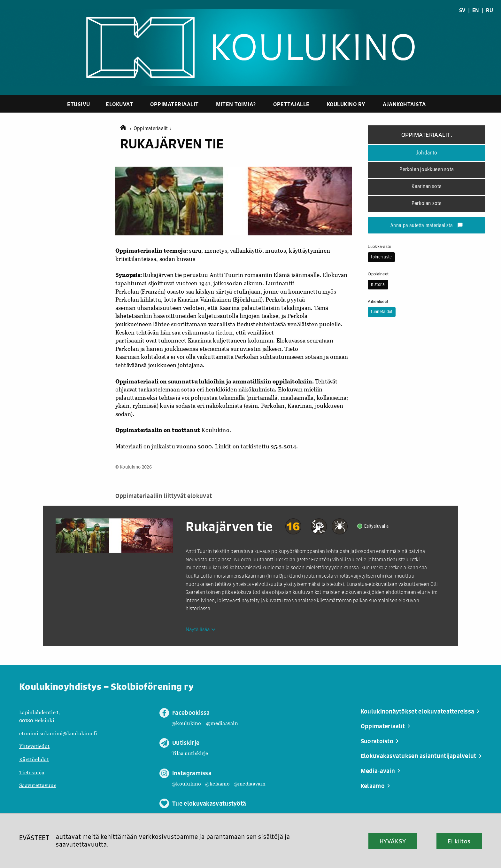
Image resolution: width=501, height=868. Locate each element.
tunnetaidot (382, 312)
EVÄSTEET (34, 838)
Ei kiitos (459, 841)
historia (378, 285)
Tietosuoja (32, 772)
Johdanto (427, 153)
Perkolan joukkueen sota (427, 170)
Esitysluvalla (377, 526)
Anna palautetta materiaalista (427, 226)
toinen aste (381, 257)
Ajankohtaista (404, 104)
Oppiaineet (378, 274)
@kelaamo (217, 783)
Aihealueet (378, 302)
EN (476, 10)
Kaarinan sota (427, 187)
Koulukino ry (346, 104)
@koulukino (186, 723)
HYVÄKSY (393, 841)
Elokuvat (119, 104)
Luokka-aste (379, 247)
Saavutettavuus (38, 785)
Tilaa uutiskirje (190, 753)
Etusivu (79, 104)
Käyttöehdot (34, 759)
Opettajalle (291, 104)
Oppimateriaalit (174, 104)
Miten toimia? (236, 104)
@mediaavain (222, 723)
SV (462, 10)
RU (489, 10)
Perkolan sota (427, 204)
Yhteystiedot (34, 746)
